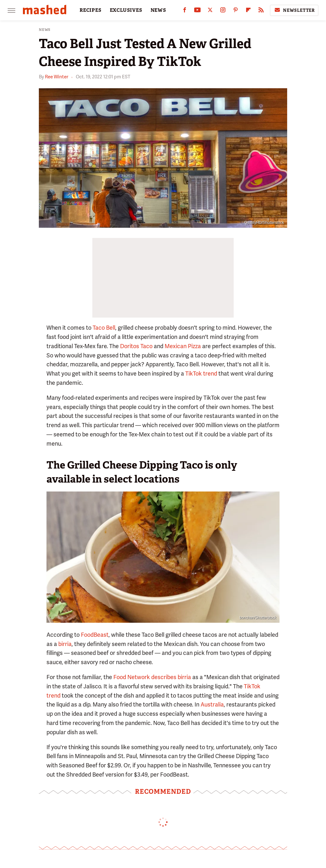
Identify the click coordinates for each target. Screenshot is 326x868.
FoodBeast (95, 635)
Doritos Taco (136, 346)
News (45, 30)
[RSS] (261, 11)
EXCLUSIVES (126, 10)
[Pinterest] (236, 11)
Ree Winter (57, 77)
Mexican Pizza (183, 346)
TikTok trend (201, 373)
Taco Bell (104, 328)
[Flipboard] (248, 11)
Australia (212, 704)
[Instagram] (223, 11)
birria (65, 644)
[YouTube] (197, 11)
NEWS (158, 10)
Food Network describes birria (152, 677)
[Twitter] (210, 11)
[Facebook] (185, 11)
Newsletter (294, 10)
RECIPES (91, 10)
